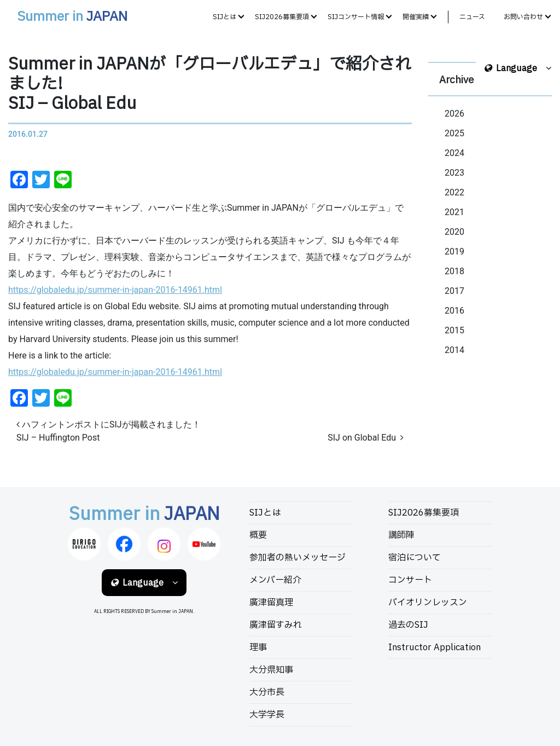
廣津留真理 (271, 603)
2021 (454, 212)
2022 (454, 192)
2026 (454, 114)
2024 (454, 153)
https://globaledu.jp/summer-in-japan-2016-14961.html (115, 290)
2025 (454, 133)
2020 (454, 232)
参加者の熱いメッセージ (297, 558)
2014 (454, 350)
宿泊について (415, 558)
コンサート (410, 580)
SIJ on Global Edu (366, 438)
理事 (258, 647)
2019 (454, 251)
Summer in (72, 17)
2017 (454, 291)
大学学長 (267, 715)
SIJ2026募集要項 (282, 17)
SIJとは (224, 17)
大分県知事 (271, 670)
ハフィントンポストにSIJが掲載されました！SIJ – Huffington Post (109, 431)
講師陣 (401, 535)
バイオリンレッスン (428, 603)
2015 (454, 330)
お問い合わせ (523, 17)
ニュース (472, 17)
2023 (454, 173)
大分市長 (267, 692)
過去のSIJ (408, 625)
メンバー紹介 (275, 580)
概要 (258, 535)
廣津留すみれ (276, 625)
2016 (454, 311)
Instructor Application (434, 647)
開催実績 (416, 17)
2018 (454, 271)
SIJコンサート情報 (356, 17)
